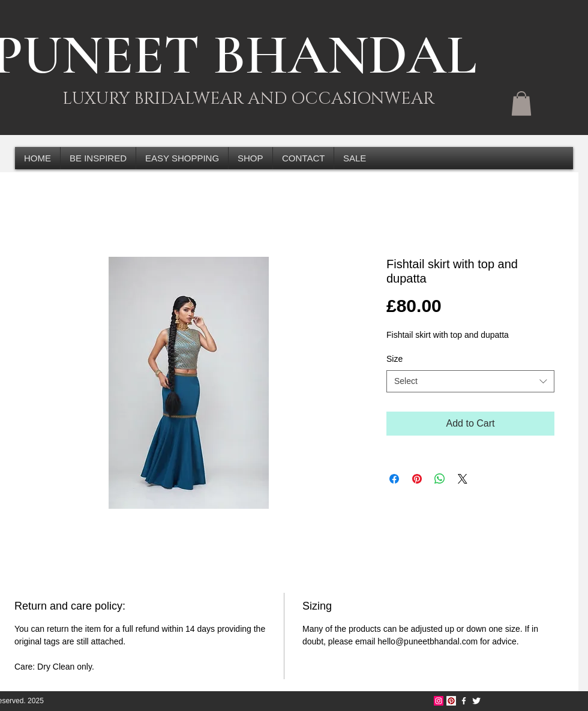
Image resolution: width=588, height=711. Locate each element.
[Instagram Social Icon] (439, 701)
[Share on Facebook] (394, 479)
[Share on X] (463, 479)
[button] (521, 103)
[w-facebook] (464, 701)
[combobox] (470, 382)
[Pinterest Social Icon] (451, 701)
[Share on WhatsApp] (440, 479)
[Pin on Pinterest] (417, 479)
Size (394, 359)
